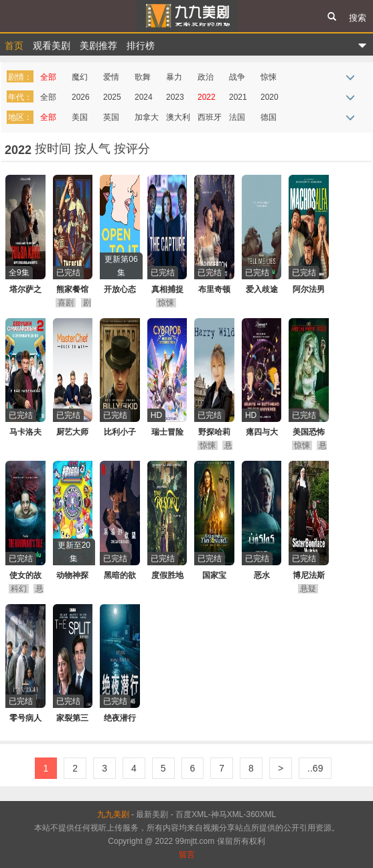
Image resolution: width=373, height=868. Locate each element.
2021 (238, 97)
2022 (207, 97)
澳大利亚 (178, 120)
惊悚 (269, 77)
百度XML (192, 814)
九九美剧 (186, 16)
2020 (270, 97)
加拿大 (147, 117)
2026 (81, 97)
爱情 (111, 77)
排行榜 (141, 46)
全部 (48, 77)
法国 (237, 117)
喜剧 (66, 303)
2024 (144, 97)
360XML (262, 814)
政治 (206, 77)
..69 (315, 768)
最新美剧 (152, 814)
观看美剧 (52, 46)
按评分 (132, 149)
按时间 (55, 149)
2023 (175, 97)
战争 (237, 77)
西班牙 (210, 117)
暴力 (174, 77)
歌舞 (143, 77)
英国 (111, 117)
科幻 (19, 589)
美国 (80, 117)
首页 (14, 46)
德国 (269, 117)
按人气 (94, 149)
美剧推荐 (98, 46)
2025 (112, 97)
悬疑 (308, 589)
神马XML (227, 814)
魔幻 (80, 77)
